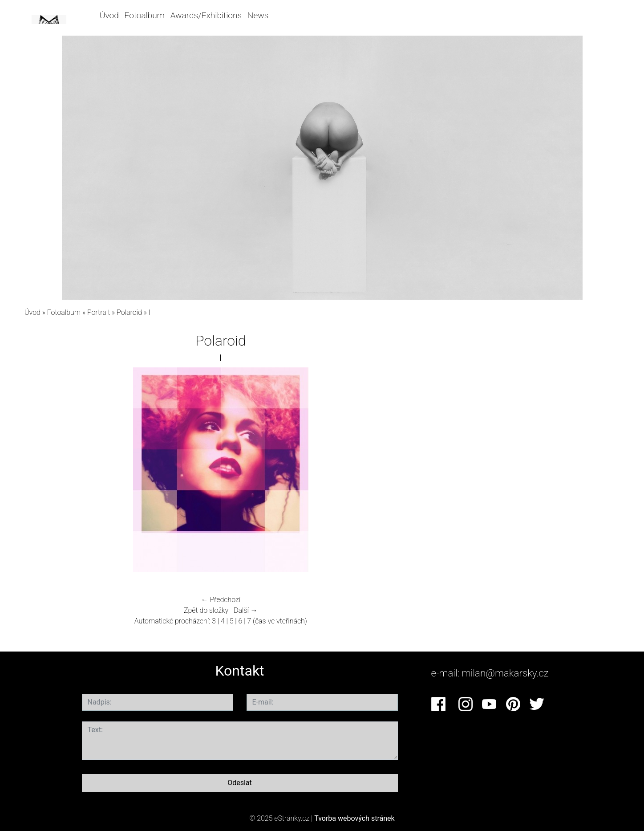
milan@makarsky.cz (505, 673)
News (258, 15)
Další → (246, 610)
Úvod (109, 15)
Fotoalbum (145, 15)
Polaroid (129, 312)
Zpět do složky (206, 610)
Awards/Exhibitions (206, 15)
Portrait (99, 312)
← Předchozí (221, 600)
